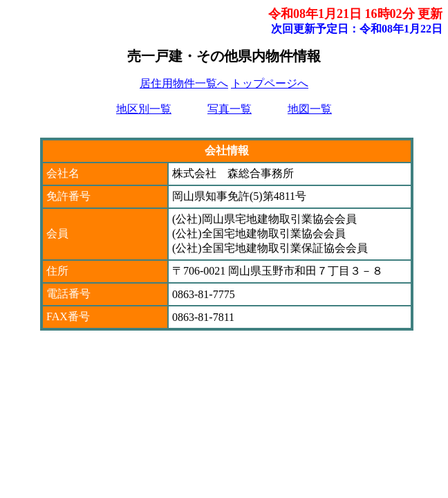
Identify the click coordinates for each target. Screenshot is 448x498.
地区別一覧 (144, 109)
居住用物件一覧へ (184, 83)
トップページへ (270, 83)
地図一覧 (310, 109)
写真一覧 (230, 109)
